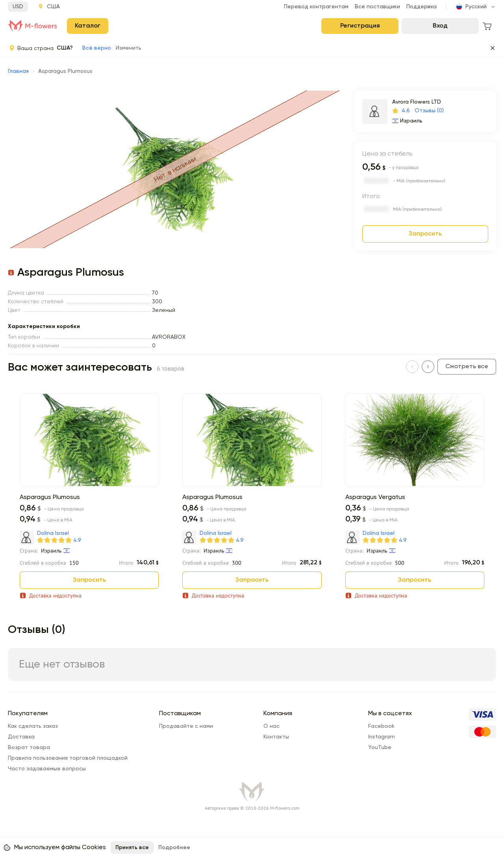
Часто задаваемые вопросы (47, 769)
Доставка (21, 737)
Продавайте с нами (186, 726)
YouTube (380, 748)
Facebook (381, 726)
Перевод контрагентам (316, 7)
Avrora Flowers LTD (417, 102)
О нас (271, 726)
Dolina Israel (53, 533)
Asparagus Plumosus (50, 497)
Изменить (129, 48)
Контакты (276, 737)
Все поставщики (377, 7)
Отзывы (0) (429, 111)
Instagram (382, 737)
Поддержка (422, 7)
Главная (18, 71)
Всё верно (97, 48)
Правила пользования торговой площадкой (68, 758)
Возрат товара (29, 748)
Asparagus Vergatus (375, 497)
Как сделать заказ (33, 726)
